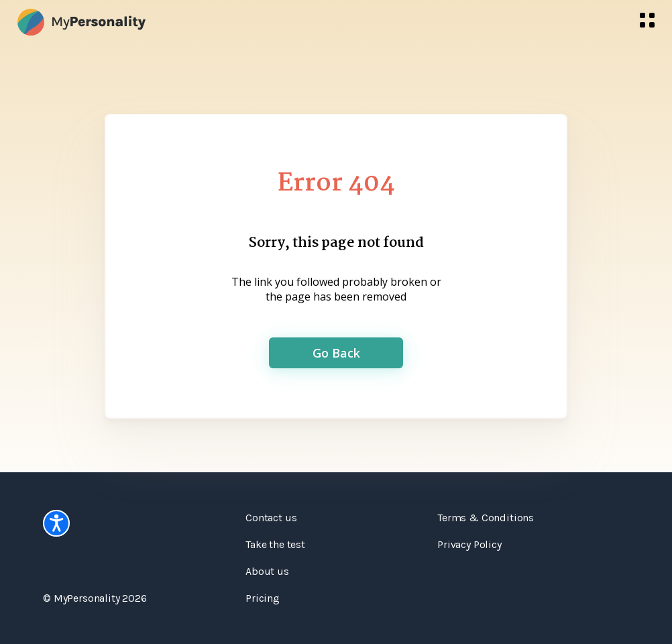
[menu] (647, 20)
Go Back (336, 353)
